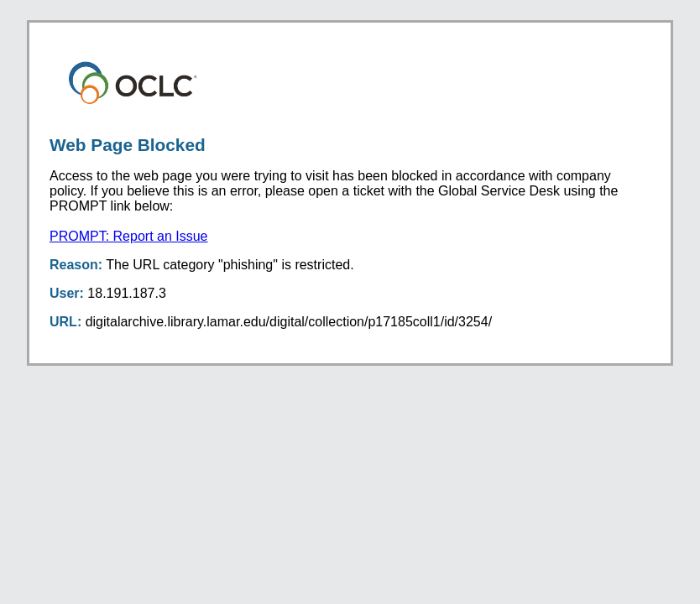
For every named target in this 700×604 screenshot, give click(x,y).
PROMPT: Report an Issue (129, 236)
